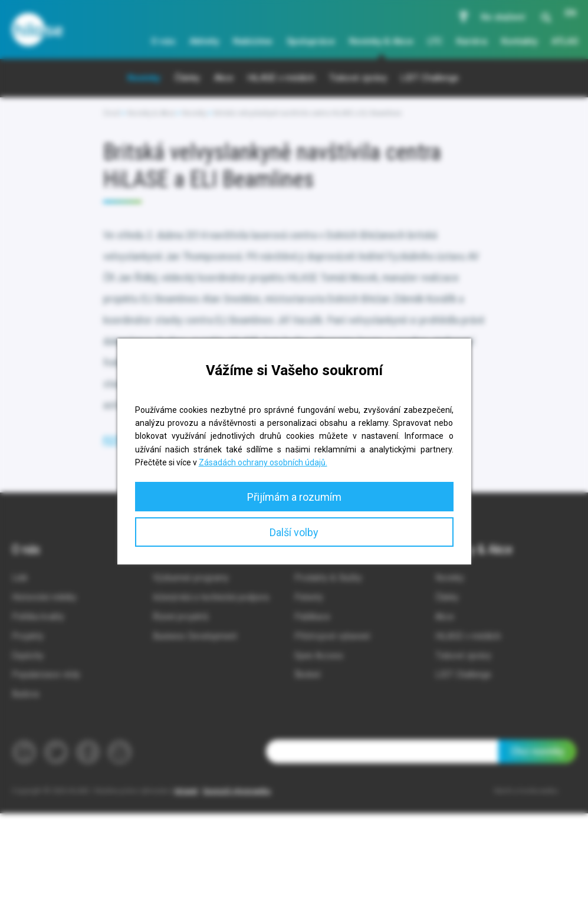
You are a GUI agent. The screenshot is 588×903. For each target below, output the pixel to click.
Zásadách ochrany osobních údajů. (263, 462)
